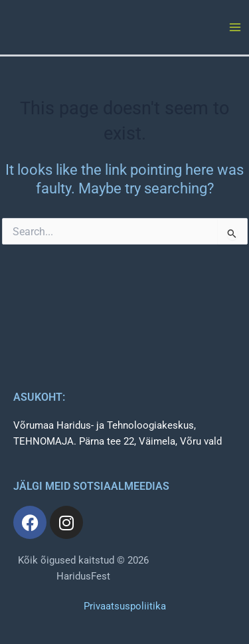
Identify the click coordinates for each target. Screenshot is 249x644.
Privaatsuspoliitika (125, 606)
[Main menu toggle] (235, 27)
